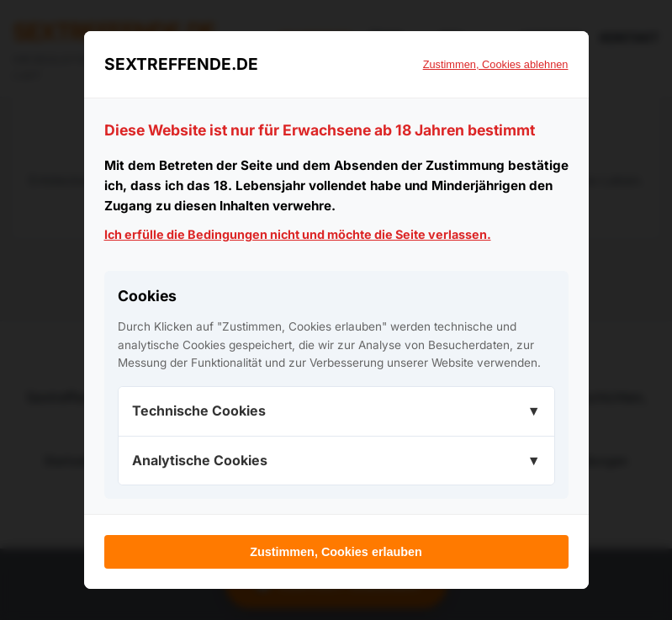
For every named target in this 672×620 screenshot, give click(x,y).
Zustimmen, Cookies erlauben (336, 552)
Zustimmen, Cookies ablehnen (496, 64)
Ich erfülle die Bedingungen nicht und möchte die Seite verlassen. (298, 234)
